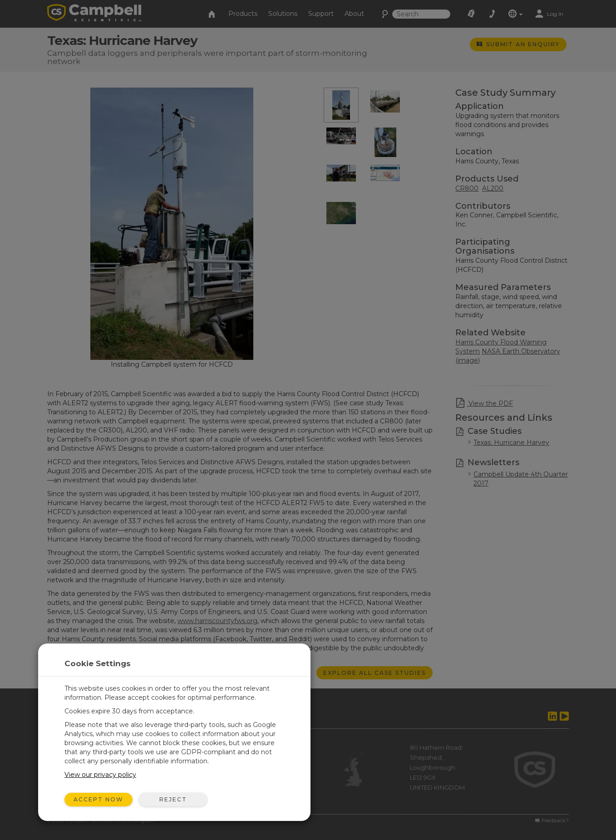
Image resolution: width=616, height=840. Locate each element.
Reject (173, 799)
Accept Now (99, 799)
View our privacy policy (100, 775)
